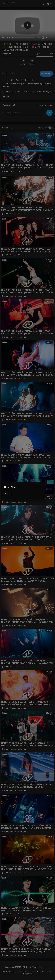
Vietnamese (9, 494)
